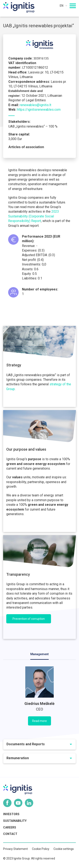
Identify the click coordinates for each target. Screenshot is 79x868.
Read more (39, 721)
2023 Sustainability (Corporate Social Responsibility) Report (34, 216)
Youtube (18, 803)
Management (39, 654)
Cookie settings (64, 849)
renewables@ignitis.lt (35, 105)
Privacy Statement (15, 849)
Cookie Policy (41, 849)
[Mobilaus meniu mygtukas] (73, 6)
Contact (10, 834)
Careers (10, 827)
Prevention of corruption (29, 619)
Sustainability (15, 821)
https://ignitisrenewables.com (39, 110)
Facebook (7, 803)
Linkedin (29, 803)
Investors (11, 814)
